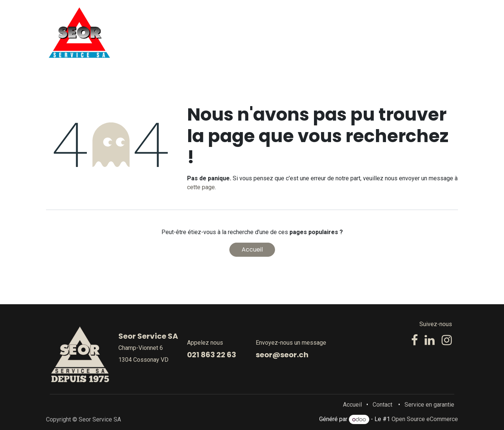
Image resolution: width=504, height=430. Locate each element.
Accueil (252, 250)
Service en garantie (429, 405)
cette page (201, 187)
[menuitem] (229, 33)
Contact (382, 405)
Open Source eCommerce (425, 419)
